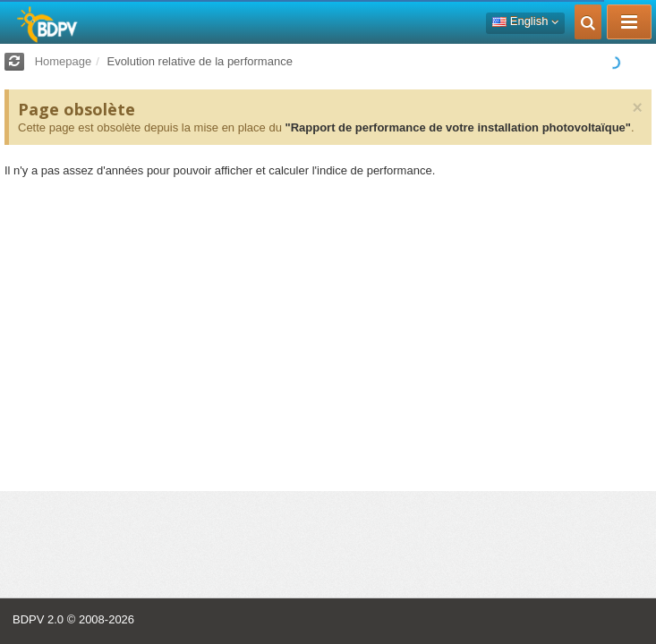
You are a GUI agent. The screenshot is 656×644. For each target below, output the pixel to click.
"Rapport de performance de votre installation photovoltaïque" (457, 127)
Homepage (64, 61)
